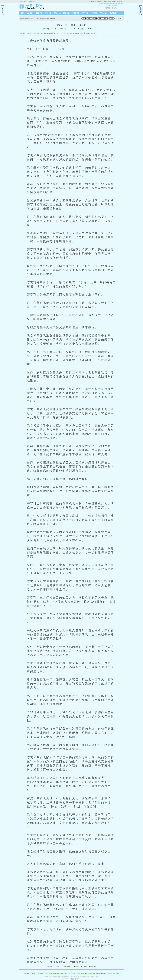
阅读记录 (113, 13)
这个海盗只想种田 (53, 974)
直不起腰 (86, 33)
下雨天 (58, 33)
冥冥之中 (61, 974)
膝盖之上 (95, 33)
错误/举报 (89, 29)
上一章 (54, 29)
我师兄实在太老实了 (69, 974)
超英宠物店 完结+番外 (66, 33)
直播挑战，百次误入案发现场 (39, 974)
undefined (93, 1)
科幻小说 (76, 13)
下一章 (73, 29)
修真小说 (39, 13)
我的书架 (100, 1)
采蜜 (91, 33)
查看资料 (113, 1)
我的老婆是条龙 (102, 974)
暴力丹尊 (37, 19)
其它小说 (85, 13)
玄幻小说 (30, 13)
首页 (22, 13)
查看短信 (106, 1)
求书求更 (115, 5)
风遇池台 (87, 974)
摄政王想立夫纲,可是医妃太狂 (35, 33)
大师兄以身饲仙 (80, 974)
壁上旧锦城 (94, 974)
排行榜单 (94, 13)
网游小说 (67, 13)
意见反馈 (115, 8)
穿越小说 (57, 13)
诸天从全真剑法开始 (50, 33)
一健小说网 (32, 2)
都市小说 (48, 13)
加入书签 (81, 29)
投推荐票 (46, 29)
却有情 (82, 33)
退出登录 (119, 1)
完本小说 (103, 13)
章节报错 (108, 5)
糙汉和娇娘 (76, 33)
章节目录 (63, 29)
